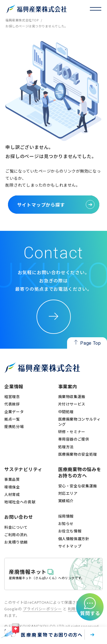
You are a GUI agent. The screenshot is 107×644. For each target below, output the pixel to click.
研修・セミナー (72, 432)
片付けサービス (72, 404)
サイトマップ (70, 546)
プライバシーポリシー (42, 609)
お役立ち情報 (70, 531)
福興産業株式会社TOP (22, 20)
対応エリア (68, 493)
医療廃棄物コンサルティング (79, 422)
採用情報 (66, 516)
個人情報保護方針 (74, 539)
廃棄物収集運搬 (72, 397)
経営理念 (12, 397)
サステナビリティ (23, 469)
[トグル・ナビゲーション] (96, 9)
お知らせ (66, 524)
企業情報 (14, 386)
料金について (16, 527)
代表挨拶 (12, 404)
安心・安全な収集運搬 (78, 486)
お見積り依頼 (16, 542)
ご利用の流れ (16, 535)
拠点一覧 (12, 419)
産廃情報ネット (28, 572)
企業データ (14, 412)
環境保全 (12, 487)
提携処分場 (14, 427)
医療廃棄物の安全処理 (78, 454)
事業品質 (12, 479)
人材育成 (12, 494)
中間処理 (66, 412)
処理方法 (66, 447)
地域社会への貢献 (20, 502)
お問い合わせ (19, 517)
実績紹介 (66, 501)
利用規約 (76, 609)
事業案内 (68, 386)
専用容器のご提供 (74, 439)
